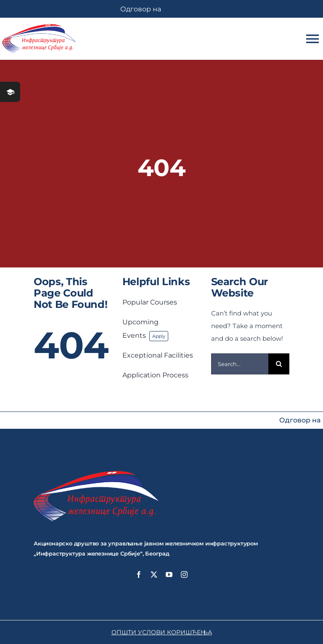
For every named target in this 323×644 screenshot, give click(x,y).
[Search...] (240, 364)
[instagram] (184, 575)
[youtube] (169, 575)
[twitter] (154, 575)
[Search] (279, 364)
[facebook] (139, 575)
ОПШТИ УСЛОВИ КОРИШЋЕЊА (162, 632)
